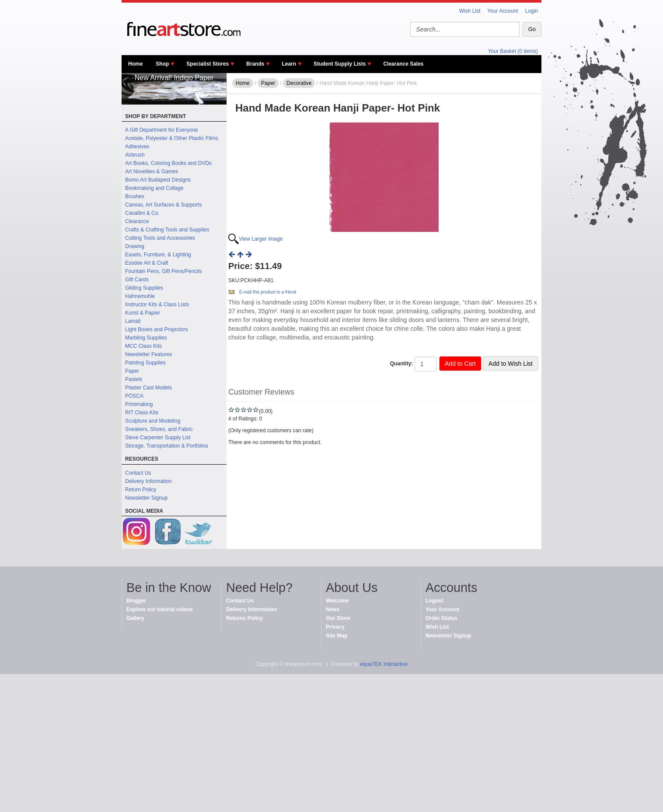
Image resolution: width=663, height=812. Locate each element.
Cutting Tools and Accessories (160, 238)
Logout (434, 601)
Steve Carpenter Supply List (158, 437)
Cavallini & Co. (142, 213)
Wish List (470, 11)
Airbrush (135, 155)
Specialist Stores (208, 64)
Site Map (337, 636)
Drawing (135, 246)
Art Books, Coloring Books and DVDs (168, 163)
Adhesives (137, 147)
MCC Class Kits (143, 346)
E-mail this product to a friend (268, 292)
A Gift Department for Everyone (162, 130)
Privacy (335, 627)
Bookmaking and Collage (154, 188)
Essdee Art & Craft (147, 263)
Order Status (441, 618)
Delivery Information (148, 481)
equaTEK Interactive (384, 664)
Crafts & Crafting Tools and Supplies (167, 230)
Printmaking (139, 404)
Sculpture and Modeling (153, 421)
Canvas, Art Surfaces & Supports (163, 205)
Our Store (338, 618)
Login (532, 11)
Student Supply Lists (340, 64)
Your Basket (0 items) (513, 51)
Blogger (136, 601)
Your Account (502, 11)
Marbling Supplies (146, 338)
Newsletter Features (148, 354)
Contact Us (138, 473)
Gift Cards (137, 280)
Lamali (133, 321)
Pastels (134, 379)
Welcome (337, 601)
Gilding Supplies (144, 288)
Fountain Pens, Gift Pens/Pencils (163, 271)
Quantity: (402, 364)
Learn (289, 64)
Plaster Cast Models (148, 388)
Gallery (135, 618)
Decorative (299, 83)
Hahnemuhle (140, 296)
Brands (255, 64)
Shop (162, 64)
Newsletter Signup (146, 498)
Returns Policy (244, 618)
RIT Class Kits (142, 413)
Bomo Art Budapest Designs (158, 180)
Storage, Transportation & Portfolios (167, 446)
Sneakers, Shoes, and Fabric (159, 429)
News (333, 609)
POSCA (134, 396)
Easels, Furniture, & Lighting (158, 255)
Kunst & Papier (143, 313)
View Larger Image (261, 239)
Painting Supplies (145, 363)
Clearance (137, 221)
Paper (132, 371)
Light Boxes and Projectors (156, 329)
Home (135, 64)
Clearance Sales (403, 64)
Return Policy (141, 490)
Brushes (135, 196)
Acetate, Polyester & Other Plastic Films (172, 138)
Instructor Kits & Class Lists (157, 304)
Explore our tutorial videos (160, 609)
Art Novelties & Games (152, 171)
